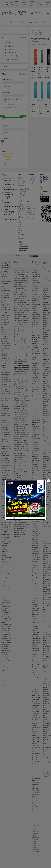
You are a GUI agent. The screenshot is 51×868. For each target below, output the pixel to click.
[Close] (49, 481)
